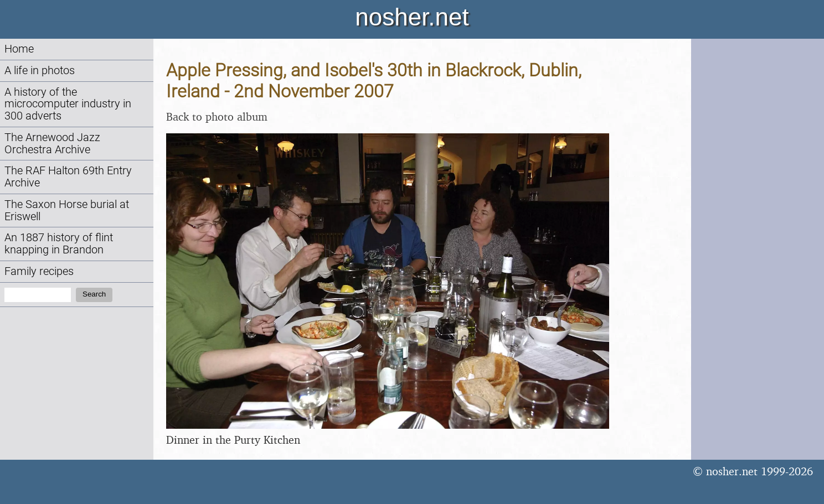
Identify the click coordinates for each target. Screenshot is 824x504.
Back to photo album (217, 116)
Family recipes (39, 271)
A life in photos (40, 71)
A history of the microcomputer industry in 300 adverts (68, 104)
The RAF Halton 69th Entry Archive (68, 177)
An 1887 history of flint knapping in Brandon (59, 244)
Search (94, 294)
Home (19, 49)
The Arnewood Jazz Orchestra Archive (52, 144)
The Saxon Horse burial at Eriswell (67, 211)
